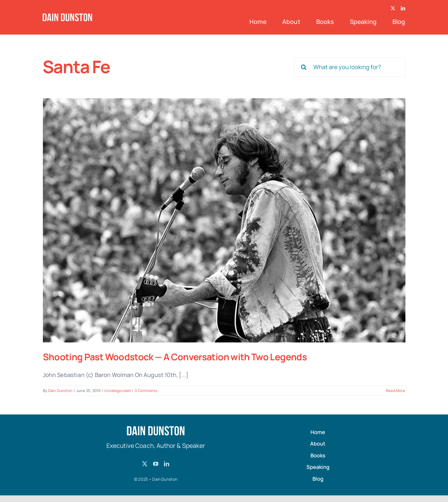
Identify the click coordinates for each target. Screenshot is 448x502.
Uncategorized (117, 391)
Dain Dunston (60, 391)
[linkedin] (403, 8)
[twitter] (393, 8)
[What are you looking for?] (350, 67)
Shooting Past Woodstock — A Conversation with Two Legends (175, 357)
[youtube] (156, 464)
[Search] (304, 67)
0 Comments (146, 391)
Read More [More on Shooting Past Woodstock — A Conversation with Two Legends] (395, 391)
